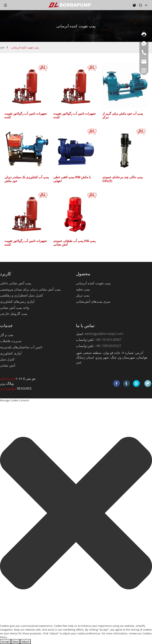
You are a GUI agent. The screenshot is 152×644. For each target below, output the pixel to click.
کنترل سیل (7, 359)
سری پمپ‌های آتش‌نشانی (93, 301)
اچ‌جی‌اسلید (7, 379)
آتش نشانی (8, 365)
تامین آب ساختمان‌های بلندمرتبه (21, 347)
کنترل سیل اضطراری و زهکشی (21, 295)
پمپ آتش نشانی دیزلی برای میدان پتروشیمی (30, 289)
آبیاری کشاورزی (11, 353)
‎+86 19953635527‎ (108, 346)
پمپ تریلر (83, 295)
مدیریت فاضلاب (11, 341)
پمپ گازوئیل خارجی (14, 313)
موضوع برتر (8, 388)
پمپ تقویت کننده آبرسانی (25, 47)
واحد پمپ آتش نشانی (15, 308)
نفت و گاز (7, 335)
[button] (76, 513)
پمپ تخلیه (83, 289)
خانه (2, 47)
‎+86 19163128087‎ (108, 340)
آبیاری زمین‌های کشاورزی (17, 301)
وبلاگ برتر (7, 383)
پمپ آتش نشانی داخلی (16, 283)
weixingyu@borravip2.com (104, 334)
